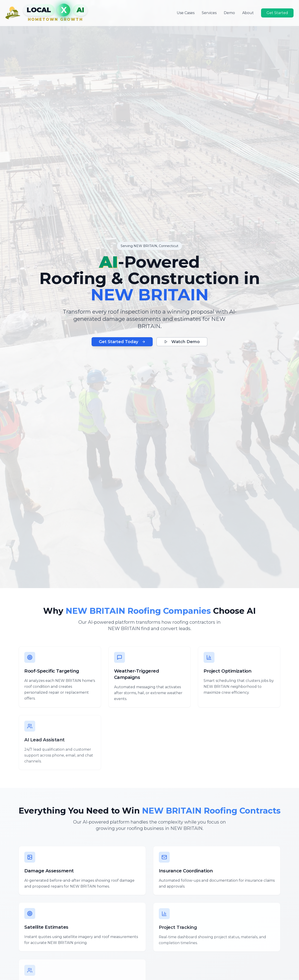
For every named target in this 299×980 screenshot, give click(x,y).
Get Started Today (122, 342)
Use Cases (186, 13)
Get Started (277, 13)
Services (209, 13)
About (248, 13)
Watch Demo (182, 342)
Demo (229, 13)
